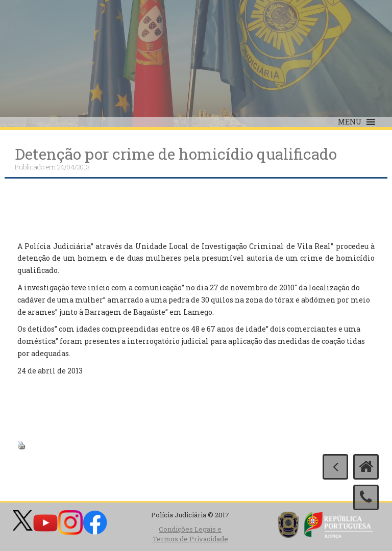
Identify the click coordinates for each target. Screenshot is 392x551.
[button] (350, 122)
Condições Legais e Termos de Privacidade (190, 534)
